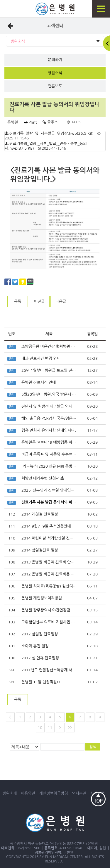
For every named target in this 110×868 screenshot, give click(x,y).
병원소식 (55, 41)
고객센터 (55, 26)
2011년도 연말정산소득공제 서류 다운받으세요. (60, 670)
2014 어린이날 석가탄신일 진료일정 (51, 538)
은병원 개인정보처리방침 (42, 598)
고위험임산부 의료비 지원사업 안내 (50, 622)
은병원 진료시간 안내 (39, 382)
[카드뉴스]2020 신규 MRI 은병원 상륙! (54, 466)
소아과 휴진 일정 (35, 646)
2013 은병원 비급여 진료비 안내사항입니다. (57, 562)
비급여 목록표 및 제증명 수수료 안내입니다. (57, 454)
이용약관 (28, 793)
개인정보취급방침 (54, 793)
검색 (93, 747)
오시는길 (79, 793)
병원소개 (10, 793)
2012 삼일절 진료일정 (40, 634)
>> (70, 728)
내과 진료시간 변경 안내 (41, 358)
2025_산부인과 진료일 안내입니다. (50, 490)
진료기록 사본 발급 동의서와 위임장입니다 (56, 502)
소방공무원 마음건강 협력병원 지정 (50, 346)
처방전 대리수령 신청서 (40, 478)
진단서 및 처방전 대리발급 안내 (47, 406)
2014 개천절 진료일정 (40, 514)
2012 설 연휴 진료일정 (40, 658)
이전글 (39, 301)
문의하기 (55, 60)
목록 (18, 301)
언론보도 (55, 86)
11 (50, 728)
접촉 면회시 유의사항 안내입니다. (49, 430)
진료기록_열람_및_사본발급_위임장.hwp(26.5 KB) (51, 133)
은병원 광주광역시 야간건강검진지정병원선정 (58, 610)
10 (40, 728)
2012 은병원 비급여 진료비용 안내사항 (53, 574)
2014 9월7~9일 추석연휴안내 (46, 526)
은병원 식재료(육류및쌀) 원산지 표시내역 (55, 586)
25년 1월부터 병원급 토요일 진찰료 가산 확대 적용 (63, 370)
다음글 (61, 301)
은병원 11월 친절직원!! (41, 682)
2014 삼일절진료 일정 (40, 550)
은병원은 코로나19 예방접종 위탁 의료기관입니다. (62, 442)
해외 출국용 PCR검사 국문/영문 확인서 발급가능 (61, 418)
